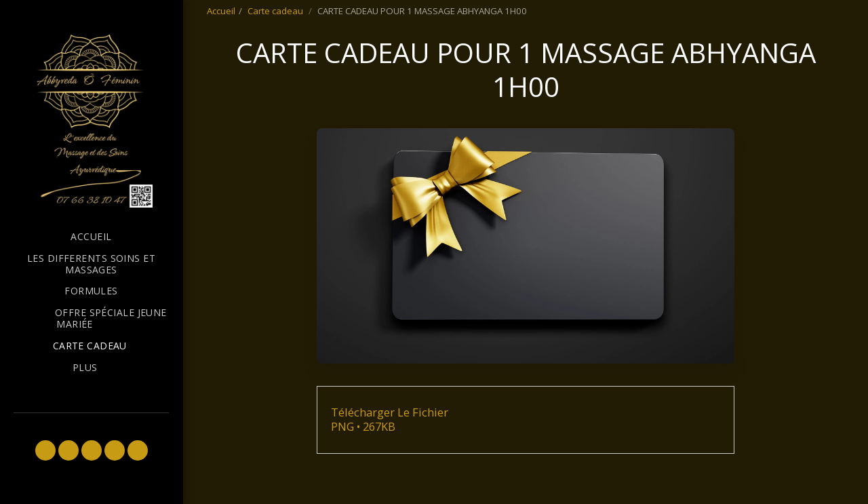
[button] (45, 450)
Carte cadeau (276, 11)
